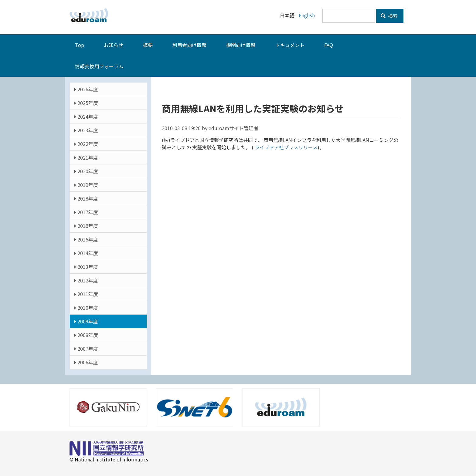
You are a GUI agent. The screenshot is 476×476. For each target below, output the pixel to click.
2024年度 (86, 116)
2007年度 (86, 348)
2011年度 (86, 294)
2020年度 (86, 171)
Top (80, 45)
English (307, 15)
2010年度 (86, 307)
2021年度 (86, 157)
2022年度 (86, 143)
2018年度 (86, 198)
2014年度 (86, 253)
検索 (389, 16)
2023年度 (86, 130)
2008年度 (86, 335)
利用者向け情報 (189, 45)
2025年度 (86, 103)
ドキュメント (290, 45)
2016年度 (86, 225)
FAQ (329, 45)
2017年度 (86, 212)
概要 (148, 45)
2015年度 (86, 239)
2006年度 (86, 362)
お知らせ (114, 45)
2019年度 (86, 184)
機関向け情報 (241, 45)
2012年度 (86, 280)
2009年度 (86, 321)
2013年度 (86, 266)
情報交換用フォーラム (99, 66)
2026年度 (86, 89)
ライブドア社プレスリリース (286, 147)
